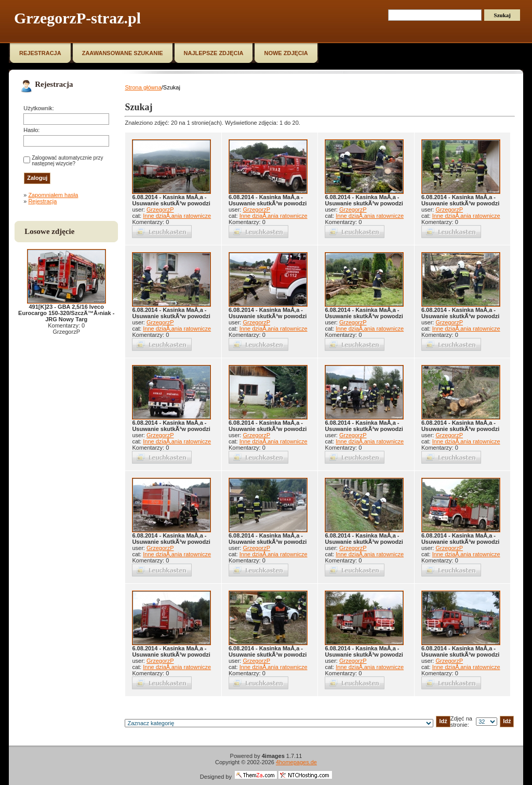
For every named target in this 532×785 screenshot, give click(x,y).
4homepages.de (296, 762)
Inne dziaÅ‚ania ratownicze (177, 216)
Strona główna (143, 87)
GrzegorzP (160, 210)
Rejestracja (42, 201)
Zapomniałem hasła (53, 195)
